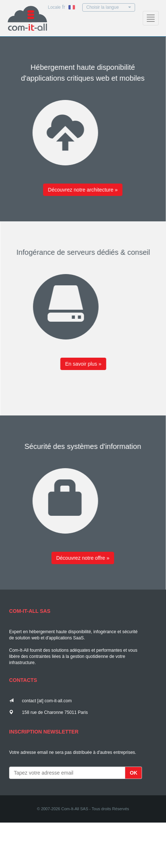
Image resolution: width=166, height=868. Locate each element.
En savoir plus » (86, 364)
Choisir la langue (109, 7)
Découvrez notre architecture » (80, 190)
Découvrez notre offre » (80, 558)
